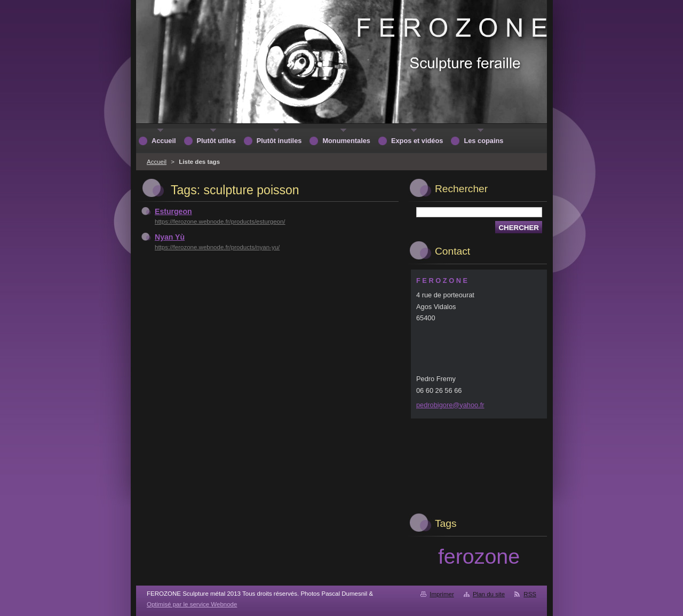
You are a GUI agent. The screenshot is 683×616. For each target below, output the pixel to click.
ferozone (479, 556)
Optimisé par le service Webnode (192, 604)
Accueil (157, 162)
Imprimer (442, 594)
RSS (530, 594)
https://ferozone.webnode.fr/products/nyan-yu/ (217, 247)
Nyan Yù (170, 237)
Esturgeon (173, 211)
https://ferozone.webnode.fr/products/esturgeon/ (220, 222)
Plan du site (489, 594)
